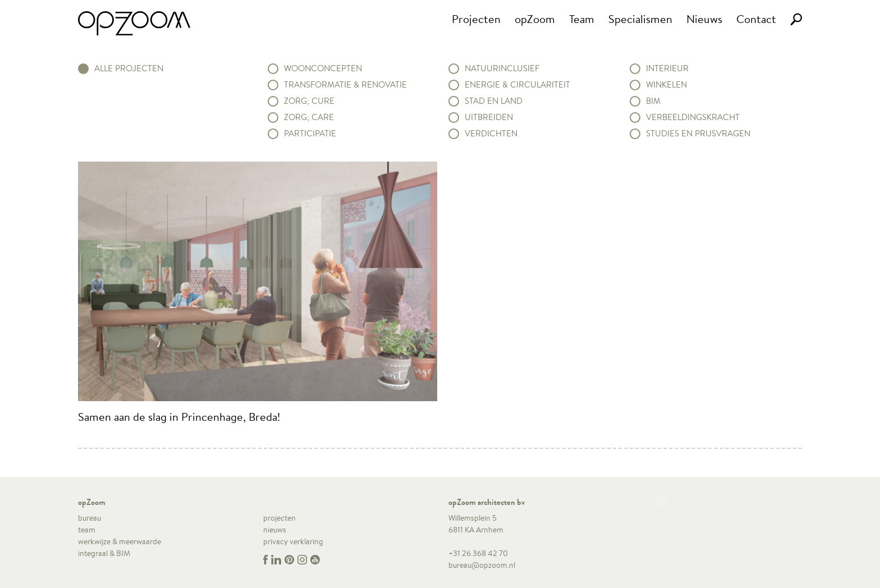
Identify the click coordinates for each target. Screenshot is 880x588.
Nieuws (704, 19)
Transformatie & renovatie (345, 85)
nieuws (275, 530)
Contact (756, 19)
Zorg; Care (309, 117)
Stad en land (494, 101)
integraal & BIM (104, 553)
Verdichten (491, 134)
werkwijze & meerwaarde (120, 541)
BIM (653, 101)
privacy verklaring (293, 541)
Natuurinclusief (502, 68)
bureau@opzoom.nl (482, 565)
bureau (90, 518)
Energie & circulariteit (517, 85)
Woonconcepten (323, 68)
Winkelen (666, 85)
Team (582, 19)
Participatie (310, 134)
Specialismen (640, 19)
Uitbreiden (489, 117)
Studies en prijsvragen (698, 134)
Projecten (476, 19)
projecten (279, 518)
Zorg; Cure (309, 101)
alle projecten (129, 68)
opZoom (535, 19)
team (87, 530)
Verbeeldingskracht (693, 117)
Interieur (667, 68)
